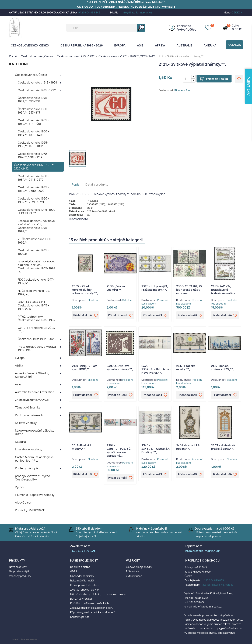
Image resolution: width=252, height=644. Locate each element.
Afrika (160, 45)
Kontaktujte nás (80, 617)
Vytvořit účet (187, 30)
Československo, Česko (30, 45)
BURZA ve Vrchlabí (81, 599)
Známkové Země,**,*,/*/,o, (32, 400)
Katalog (234, 45)
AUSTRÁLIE (184, 45)
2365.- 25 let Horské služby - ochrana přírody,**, (85, 290)
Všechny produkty (20, 576)
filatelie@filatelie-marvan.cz (217, 585)
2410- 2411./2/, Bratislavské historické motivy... (224, 290)
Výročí (19, 487)
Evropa (120, 45)
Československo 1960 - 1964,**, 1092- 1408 (33, 133)
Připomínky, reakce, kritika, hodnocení (93, 612)
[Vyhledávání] (106, 28)
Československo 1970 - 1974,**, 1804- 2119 (33, 155)
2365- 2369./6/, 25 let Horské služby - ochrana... (189, 290)
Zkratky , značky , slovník (85, 590)
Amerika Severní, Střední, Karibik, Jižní (32, 375)
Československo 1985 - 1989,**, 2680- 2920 (33, 189)
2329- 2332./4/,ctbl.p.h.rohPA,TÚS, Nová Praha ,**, (161, 369)
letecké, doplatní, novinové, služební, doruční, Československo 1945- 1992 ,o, (37, 267)
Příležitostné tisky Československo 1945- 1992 (37, 318)
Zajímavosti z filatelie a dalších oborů (92, 608)
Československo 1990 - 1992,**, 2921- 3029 (33, 200)
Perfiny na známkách (29, 415)
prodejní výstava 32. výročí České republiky (33, 478)
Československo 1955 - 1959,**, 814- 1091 (33, 122)
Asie (140, 45)
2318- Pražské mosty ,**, (82, 447)
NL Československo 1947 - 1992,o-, (35, 292)
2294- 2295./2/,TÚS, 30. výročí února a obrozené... (119, 451)
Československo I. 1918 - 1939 (37, 82)
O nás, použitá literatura (85, 585)
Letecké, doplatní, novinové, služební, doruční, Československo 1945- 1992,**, (37, 226)
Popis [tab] (76, 184)
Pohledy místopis (27, 468)
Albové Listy (23, 502)
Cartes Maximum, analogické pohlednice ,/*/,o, (34, 459)
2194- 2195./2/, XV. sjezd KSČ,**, (85, 368)
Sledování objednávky (139, 567)
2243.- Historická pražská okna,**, (223, 447)
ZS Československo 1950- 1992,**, (35, 241)
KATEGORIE (19, 64)
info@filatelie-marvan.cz (137, 12)
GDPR (74, 571)
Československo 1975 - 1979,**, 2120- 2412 (35, 167)
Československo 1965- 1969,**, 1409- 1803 (33, 144)
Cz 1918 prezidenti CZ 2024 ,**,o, (36, 330)
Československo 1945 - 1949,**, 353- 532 (33, 100)
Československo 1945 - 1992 (37, 90)
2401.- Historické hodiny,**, (188, 447)
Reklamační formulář (82, 580)
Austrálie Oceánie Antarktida (35, 392)
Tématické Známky (28, 407)
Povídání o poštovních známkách (90, 603)
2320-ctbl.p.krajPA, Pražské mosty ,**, (155, 288)
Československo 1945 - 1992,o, (33, 252)
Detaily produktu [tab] (97, 184)
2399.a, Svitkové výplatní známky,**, (120, 368)
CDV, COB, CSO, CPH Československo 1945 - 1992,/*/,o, (33, 305)
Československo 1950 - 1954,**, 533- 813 (33, 111)
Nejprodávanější (19, 571)
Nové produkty (18, 567)
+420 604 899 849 (89, 12)
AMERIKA (210, 45)
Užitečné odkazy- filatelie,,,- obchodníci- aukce (98, 594)
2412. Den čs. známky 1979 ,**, (222, 368)
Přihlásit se (184, 26)
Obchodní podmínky (82, 576)
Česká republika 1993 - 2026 (82, 45)
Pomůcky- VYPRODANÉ (30, 510)
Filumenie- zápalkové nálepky (35, 495)
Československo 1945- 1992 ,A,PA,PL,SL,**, (37, 211)
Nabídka (20, 442)
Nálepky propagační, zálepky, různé (34, 432)
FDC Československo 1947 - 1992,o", (36, 281)
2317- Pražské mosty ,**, (186, 368)
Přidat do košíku (217, 79)
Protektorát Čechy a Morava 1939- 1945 (37, 348)
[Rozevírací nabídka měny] (237, 12)
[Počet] (187, 79)
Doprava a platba (80, 567)
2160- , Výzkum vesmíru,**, (117, 288)
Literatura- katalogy (29, 449)
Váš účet (133, 560)
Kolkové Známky (26, 423)
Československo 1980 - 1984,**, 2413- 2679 (33, 178)
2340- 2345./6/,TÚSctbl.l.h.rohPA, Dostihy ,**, (160, 449)
